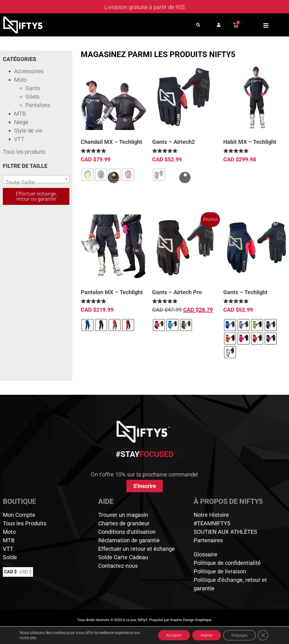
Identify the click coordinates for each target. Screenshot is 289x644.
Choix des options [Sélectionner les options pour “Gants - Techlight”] (249, 375)
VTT (19, 139)
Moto (20, 80)
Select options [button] (246, 176)
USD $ (26, 572)
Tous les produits (24, 152)
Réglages (239, 635)
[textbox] (36, 182)
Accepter (173, 635)
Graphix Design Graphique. (191, 620)
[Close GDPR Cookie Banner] (263, 635)
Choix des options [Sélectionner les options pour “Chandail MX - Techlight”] (107, 198)
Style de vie (28, 131)
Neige (21, 122)
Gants (33, 88)
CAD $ (10, 572)
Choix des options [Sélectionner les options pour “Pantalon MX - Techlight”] (107, 348)
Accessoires (29, 71)
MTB (20, 114)
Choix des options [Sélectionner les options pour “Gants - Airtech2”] (178, 198)
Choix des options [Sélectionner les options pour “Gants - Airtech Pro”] (178, 348)
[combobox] (36, 179)
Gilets (32, 97)
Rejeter (206, 635)
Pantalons (38, 105)
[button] (198, 25)
